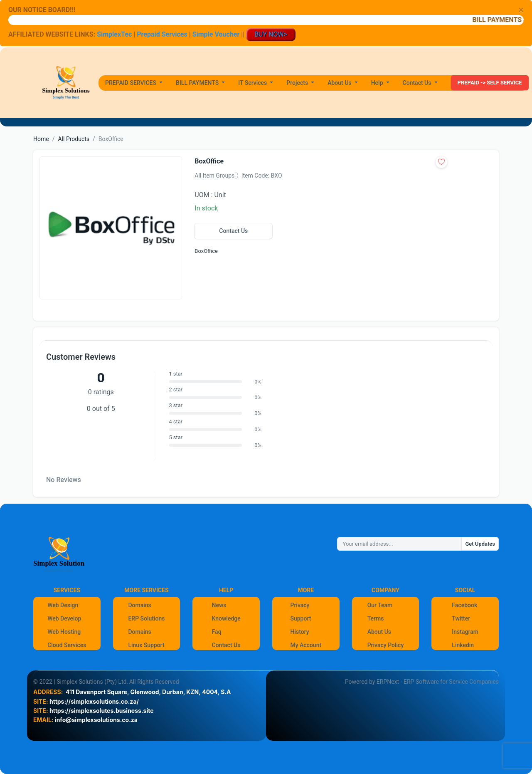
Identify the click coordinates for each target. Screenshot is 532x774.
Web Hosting (64, 632)
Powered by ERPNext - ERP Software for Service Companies (422, 682)
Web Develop (64, 618)
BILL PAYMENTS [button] (198, 83)
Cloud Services (67, 645)
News (219, 605)
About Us (379, 632)
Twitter (461, 618)
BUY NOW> (271, 34)
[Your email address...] (399, 544)
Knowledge (226, 618)
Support (300, 618)
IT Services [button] (253, 83)
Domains (139, 605)
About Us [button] (340, 83)
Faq (217, 632)
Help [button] (378, 83)
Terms (376, 618)
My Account (306, 645)
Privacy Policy (386, 645)
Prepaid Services (162, 34)
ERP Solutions (146, 618)
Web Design (63, 605)
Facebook (464, 605)
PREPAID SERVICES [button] (132, 83)
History (299, 632)
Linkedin (463, 645)
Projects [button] (298, 83)
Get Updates (480, 544)
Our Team (380, 605)
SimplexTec (115, 34)
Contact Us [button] (418, 83)
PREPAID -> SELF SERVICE (490, 83)
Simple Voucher (216, 34)
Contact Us (233, 231)
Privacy (300, 605)
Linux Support (146, 645)
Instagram (465, 632)
